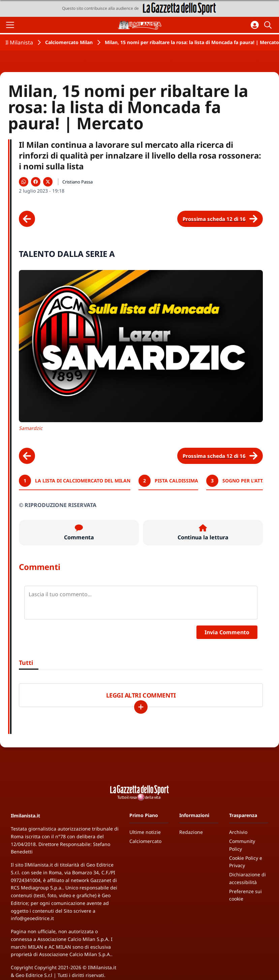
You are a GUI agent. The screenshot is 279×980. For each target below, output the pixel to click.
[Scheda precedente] (27, 219)
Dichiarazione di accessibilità (247, 878)
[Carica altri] (141, 707)
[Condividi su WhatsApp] (24, 182)
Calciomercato (145, 841)
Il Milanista (19, 42)
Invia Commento (227, 632)
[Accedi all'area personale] (255, 25)
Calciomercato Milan (69, 42)
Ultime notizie (145, 832)
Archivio (238, 832)
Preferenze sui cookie (245, 895)
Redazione (191, 832)
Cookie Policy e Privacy (246, 862)
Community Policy (242, 845)
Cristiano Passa (77, 182)
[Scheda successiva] (220, 219)
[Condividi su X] (48, 182)
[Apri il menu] (10, 25)
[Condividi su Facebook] (36, 182)
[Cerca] (269, 25)
